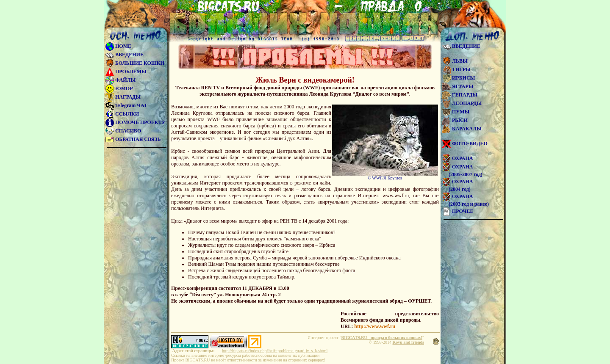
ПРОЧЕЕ (458, 211)
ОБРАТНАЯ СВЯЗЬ (133, 139)
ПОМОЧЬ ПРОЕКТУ (135, 122)
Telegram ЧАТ (126, 105)
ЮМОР (119, 88)
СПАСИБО (123, 131)
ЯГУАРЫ (458, 86)
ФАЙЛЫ (121, 80)
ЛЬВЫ (455, 61)
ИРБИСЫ (459, 78)
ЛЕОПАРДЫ (462, 103)
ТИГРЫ (456, 69)
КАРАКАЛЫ (462, 129)
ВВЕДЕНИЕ (125, 55)
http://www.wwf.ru (375, 326)
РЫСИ (455, 120)
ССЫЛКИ (122, 114)
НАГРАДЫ (123, 97)
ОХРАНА (458, 158)
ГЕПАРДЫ (460, 95)
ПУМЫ (456, 112)
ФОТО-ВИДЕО (465, 143)
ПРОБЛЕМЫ (126, 72)
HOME (118, 46)
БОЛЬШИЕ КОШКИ (135, 63)
